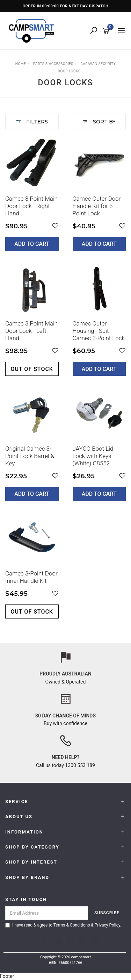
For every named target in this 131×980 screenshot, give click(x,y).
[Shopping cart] (107, 31)
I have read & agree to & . (63, 925)
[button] (55, 226)
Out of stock (32, 369)
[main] (65, 383)
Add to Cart (32, 244)
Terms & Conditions (72, 925)
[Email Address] (47, 913)
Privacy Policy (107, 925)
